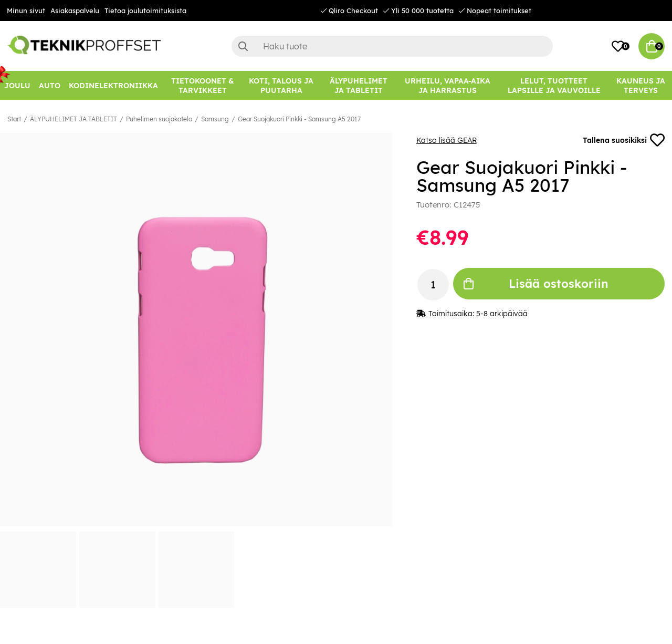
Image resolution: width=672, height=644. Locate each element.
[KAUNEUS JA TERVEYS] (641, 85)
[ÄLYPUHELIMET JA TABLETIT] (359, 85)
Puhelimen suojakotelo (159, 119)
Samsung (215, 119)
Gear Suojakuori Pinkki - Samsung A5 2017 (299, 119)
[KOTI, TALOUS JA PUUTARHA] (281, 85)
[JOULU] (17, 85)
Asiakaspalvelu (75, 11)
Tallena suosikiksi (624, 140)
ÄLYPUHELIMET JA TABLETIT (73, 119)
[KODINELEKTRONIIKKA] (113, 85)
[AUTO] (50, 85)
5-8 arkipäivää (502, 314)
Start (14, 119)
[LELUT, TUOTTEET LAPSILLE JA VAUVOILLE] (554, 85)
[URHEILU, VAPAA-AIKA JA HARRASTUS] (448, 85)
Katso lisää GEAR (447, 140)
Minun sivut (26, 11)
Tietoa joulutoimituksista (145, 11)
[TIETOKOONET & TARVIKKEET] (202, 85)
